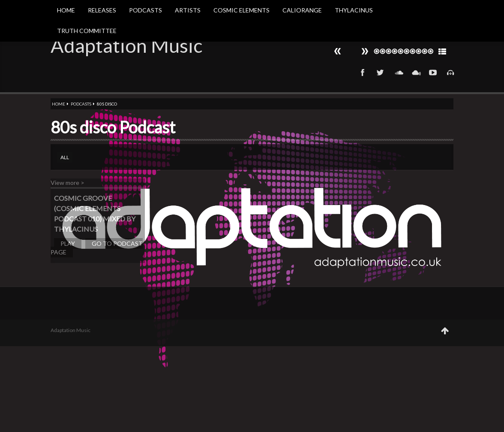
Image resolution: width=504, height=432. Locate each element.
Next (338, 51)
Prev (365, 51)
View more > (67, 183)
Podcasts (145, 10)
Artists (188, 10)
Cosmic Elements (241, 10)
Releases (102, 10)
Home (66, 10)
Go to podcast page (97, 248)
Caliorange (302, 10)
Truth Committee (87, 31)
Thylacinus (354, 10)
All (65, 157)
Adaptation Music (126, 45)
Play (68, 243)
